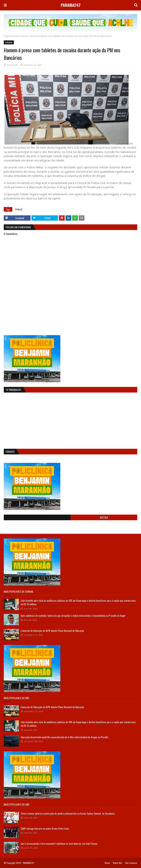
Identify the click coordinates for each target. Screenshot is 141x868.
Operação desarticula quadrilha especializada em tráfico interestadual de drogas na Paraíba (64, 737)
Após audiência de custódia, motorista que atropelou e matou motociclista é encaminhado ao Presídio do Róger (73, 616)
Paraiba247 (12, 65)
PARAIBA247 (71, 5)
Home (107, 863)
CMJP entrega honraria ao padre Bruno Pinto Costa (45, 829)
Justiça (104, 517)
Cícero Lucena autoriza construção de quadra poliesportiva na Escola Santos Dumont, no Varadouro (68, 813)
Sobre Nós (117, 863)
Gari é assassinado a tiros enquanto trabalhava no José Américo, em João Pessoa (59, 844)
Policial (24, 36)
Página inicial (11, 36)
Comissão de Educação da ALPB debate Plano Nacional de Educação (52, 631)
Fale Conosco (131, 863)
